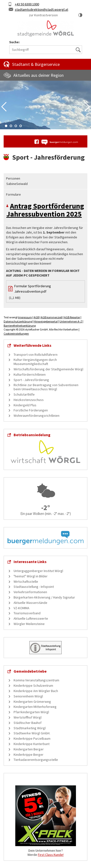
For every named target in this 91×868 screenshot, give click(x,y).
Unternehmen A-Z (71, 321)
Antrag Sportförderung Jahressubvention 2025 (45, 210)
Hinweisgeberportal (46, 321)
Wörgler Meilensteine (29, 624)
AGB (36, 317)
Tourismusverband (27, 613)
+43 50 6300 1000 (27, 4)
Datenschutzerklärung (18, 321)
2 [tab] (11, 126)
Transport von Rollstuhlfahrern (36, 355)
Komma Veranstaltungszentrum (36, 680)
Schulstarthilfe (24, 394)
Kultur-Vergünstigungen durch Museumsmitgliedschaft (35, 362)
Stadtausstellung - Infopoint (34, 587)
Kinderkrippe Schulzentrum (33, 686)
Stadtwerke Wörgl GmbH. (32, 733)
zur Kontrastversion (43, 15)
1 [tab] (6, 126)
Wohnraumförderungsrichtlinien (37, 416)
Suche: (14, 42)
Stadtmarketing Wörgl (30, 728)
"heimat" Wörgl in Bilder (31, 576)
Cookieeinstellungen (16, 334)
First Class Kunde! (51, 855)
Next (87, 107)
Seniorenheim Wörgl (28, 696)
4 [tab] (21, 126)
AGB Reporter (72, 317)
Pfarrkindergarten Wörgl (31, 712)
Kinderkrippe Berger (29, 755)
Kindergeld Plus (25, 405)
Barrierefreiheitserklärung (20, 325)
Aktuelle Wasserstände (30, 603)
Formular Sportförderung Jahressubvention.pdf (33, 289)
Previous (4, 107)
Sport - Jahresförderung (31, 380)
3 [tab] (16, 126)
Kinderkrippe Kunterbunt (32, 744)
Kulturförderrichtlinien (30, 374)
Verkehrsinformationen (30, 592)
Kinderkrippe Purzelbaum (32, 738)
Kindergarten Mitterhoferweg (35, 707)
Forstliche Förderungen (31, 410)
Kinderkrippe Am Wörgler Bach (36, 691)
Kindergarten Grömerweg (32, 702)
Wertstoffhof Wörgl (28, 717)
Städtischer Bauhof (28, 723)
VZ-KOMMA (21, 608)
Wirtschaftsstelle (26, 582)
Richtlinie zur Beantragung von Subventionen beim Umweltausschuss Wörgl (46, 387)
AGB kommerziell (52, 317)
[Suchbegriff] (46, 50)
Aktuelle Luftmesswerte (31, 618)
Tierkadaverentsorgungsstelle (36, 760)
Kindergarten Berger (29, 749)
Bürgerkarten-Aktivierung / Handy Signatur (44, 597)
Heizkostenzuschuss (29, 400)
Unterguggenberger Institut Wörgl (38, 571)
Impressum (25, 317)
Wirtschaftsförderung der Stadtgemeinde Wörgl (48, 369)
